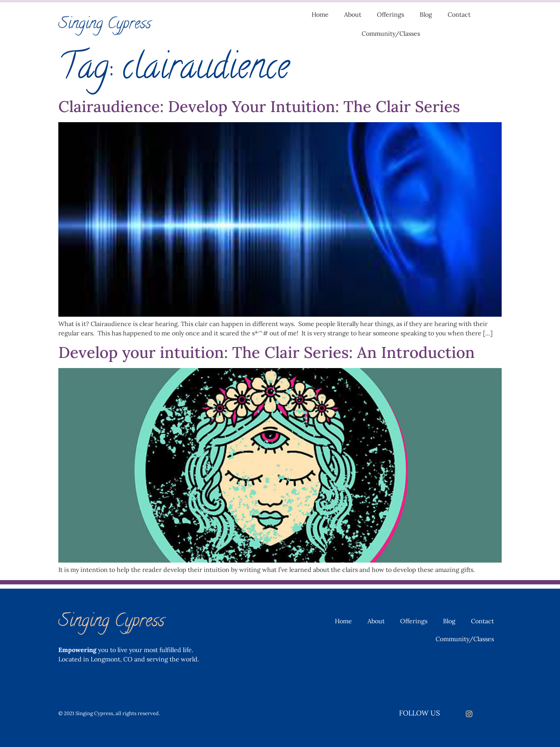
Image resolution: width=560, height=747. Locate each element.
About (353, 14)
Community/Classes (391, 33)
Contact (459, 14)
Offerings (390, 14)
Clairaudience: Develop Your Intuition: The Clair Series (259, 106)
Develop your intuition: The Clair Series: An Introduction (267, 352)
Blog (426, 14)
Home (320, 14)
